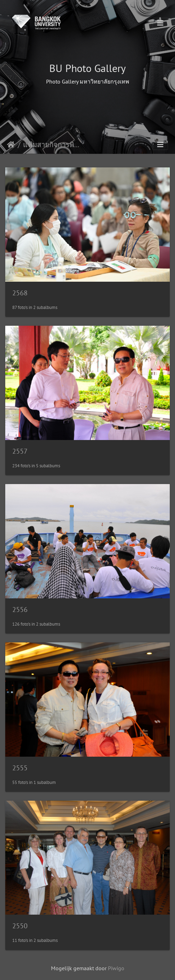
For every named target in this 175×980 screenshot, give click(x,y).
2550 (20, 926)
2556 (20, 610)
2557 (20, 451)
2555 (20, 768)
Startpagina (11, 145)
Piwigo (116, 968)
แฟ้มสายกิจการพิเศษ (52, 145)
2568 (20, 293)
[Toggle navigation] (160, 23)
